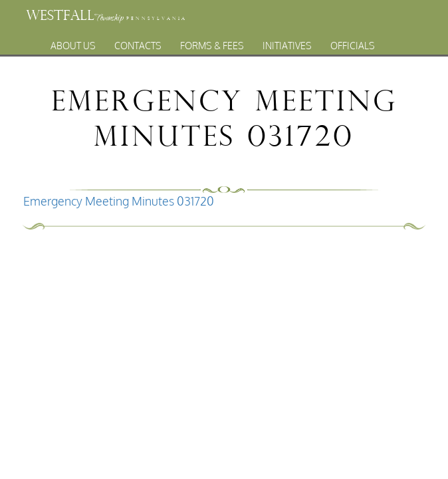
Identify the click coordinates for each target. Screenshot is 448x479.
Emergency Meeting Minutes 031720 (119, 201)
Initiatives (287, 46)
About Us (73, 46)
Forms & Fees (212, 46)
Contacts (138, 46)
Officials (353, 46)
